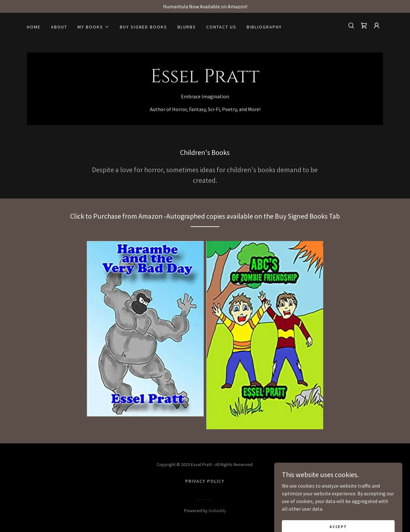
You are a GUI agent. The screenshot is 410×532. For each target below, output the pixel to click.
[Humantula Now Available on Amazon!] (205, 6)
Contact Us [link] (221, 27)
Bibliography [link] (264, 27)
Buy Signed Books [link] (143, 27)
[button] (94, 27)
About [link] (59, 27)
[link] (364, 26)
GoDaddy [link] (217, 511)
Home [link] (34, 27)
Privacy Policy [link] (205, 481)
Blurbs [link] (187, 27)
